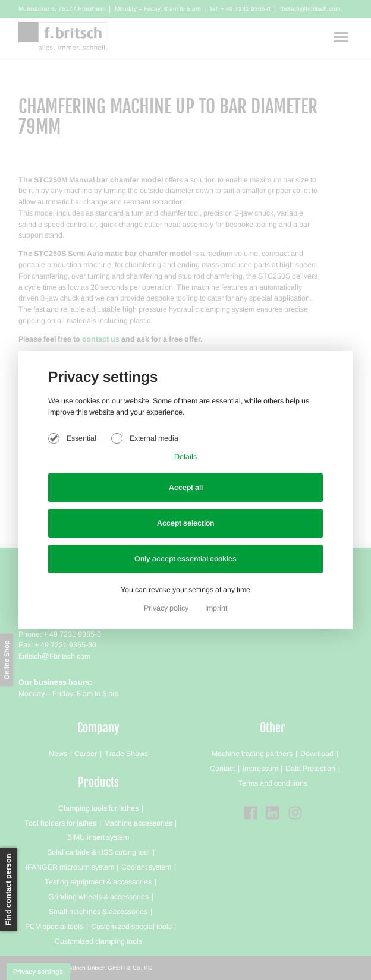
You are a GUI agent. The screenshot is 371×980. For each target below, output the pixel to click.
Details (185, 457)
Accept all (186, 488)
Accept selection (185, 523)
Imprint (216, 608)
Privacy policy (167, 608)
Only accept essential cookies (185, 559)
